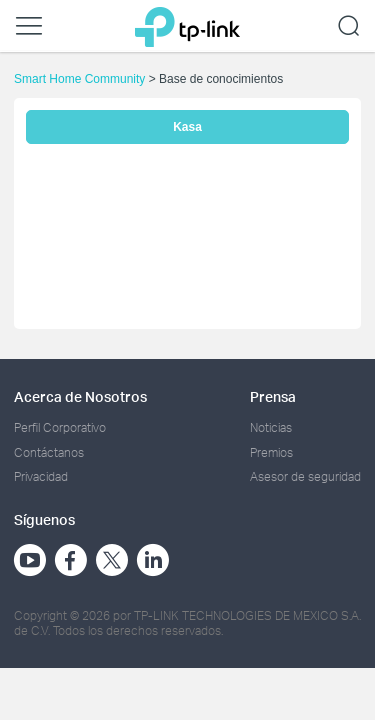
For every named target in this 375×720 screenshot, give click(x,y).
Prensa (273, 396)
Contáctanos (49, 452)
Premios (271, 452)
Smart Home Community (79, 79)
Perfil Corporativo (60, 427)
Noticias (271, 427)
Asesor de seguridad (305, 476)
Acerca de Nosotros (80, 396)
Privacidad (41, 476)
